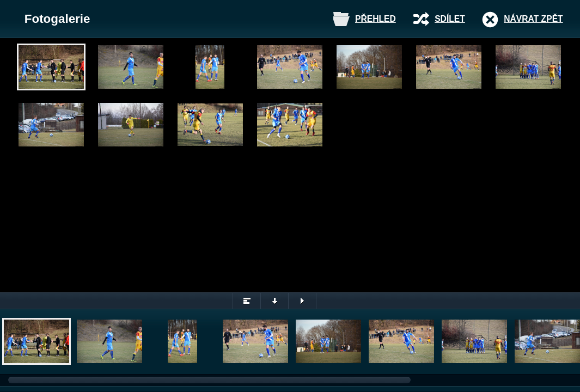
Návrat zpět (533, 19)
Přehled (376, 19)
